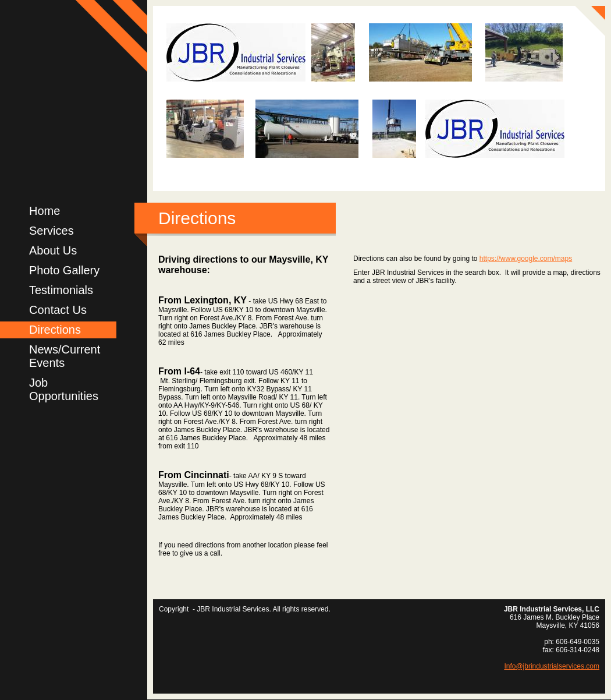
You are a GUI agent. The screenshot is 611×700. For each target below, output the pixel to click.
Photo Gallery (64, 270)
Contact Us (58, 310)
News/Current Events (65, 356)
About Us (53, 250)
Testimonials (61, 290)
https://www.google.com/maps (526, 259)
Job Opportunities (64, 389)
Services (51, 231)
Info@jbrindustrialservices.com (552, 666)
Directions (55, 330)
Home (45, 211)
